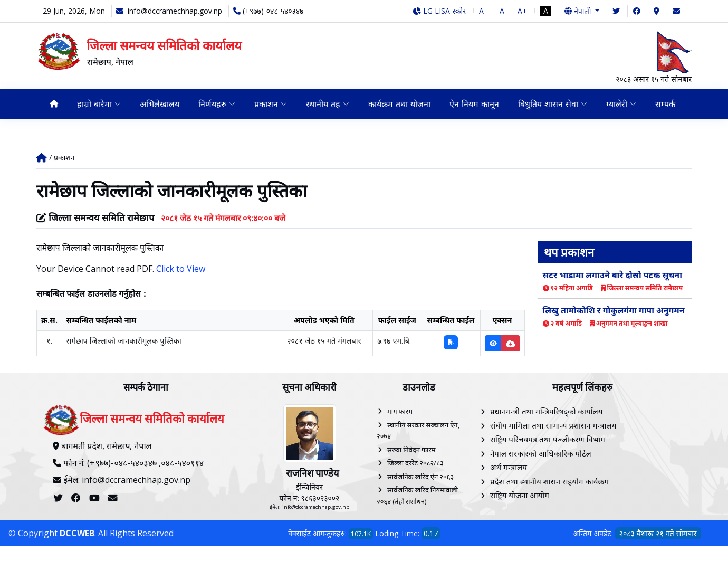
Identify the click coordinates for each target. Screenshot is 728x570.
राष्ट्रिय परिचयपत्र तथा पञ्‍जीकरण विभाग (548, 439)
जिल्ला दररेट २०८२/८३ (415, 463)
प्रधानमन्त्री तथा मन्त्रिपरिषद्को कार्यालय (546, 411)
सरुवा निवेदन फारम (411, 450)
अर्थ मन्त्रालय (509, 467)
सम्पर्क (665, 104)
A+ (522, 11)
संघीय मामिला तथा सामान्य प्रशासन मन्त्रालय (553, 425)
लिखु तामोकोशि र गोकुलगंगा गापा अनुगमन (614, 310)
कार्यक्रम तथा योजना (399, 104)
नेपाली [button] (579, 11)
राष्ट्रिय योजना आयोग (520, 495)
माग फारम (400, 411)
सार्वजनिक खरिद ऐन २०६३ (420, 477)
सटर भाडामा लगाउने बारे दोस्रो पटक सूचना (612, 275)
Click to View (181, 269)
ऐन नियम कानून (474, 104)
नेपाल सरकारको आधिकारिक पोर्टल (541, 453)
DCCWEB (77, 533)
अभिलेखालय (160, 104)
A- (483, 11)
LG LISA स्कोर (439, 11)
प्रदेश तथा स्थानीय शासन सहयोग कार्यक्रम (549, 481)
